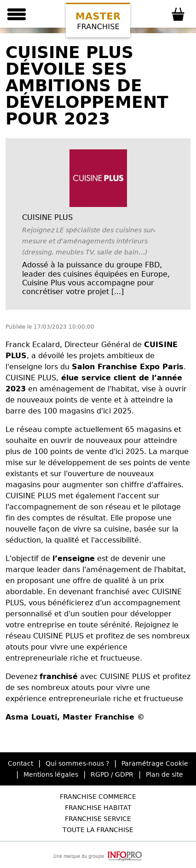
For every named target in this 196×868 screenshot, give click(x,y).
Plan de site (164, 774)
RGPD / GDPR (112, 774)
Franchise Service (98, 819)
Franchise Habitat (98, 808)
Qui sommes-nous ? (77, 763)
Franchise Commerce (98, 797)
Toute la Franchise (98, 830)
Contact (20, 763)
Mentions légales (51, 774)
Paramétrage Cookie (155, 763)
